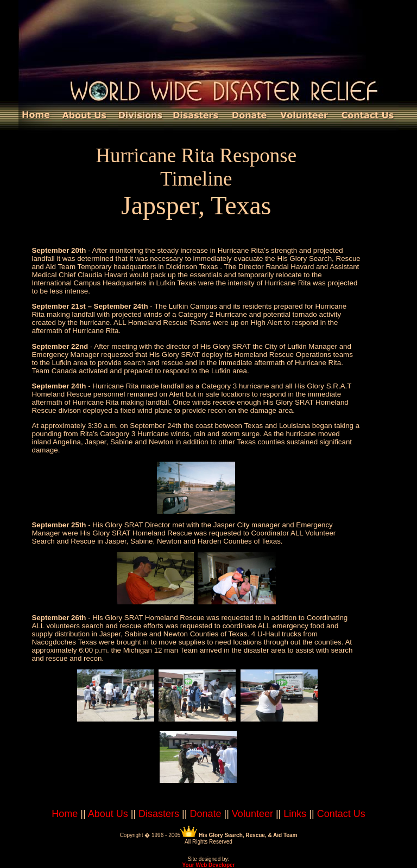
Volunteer (252, 814)
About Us (108, 814)
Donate (205, 814)
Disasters (159, 814)
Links (295, 814)
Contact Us (341, 814)
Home (65, 814)
